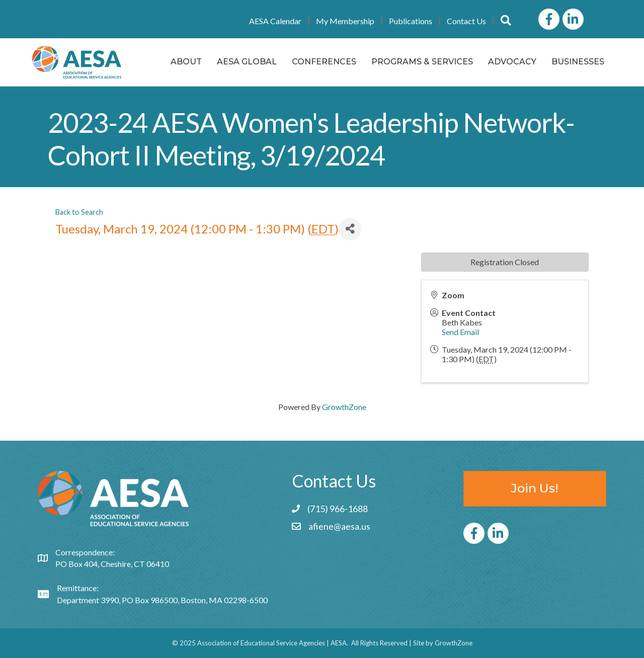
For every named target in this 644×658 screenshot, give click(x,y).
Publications (411, 21)
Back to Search (79, 212)
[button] (506, 21)
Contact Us (466, 21)
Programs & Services (422, 62)
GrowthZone (344, 407)
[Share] (350, 229)
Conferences (324, 62)
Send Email (460, 332)
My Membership (345, 21)
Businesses (578, 62)
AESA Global (247, 62)
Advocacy (512, 62)
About (186, 62)
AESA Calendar (275, 21)
